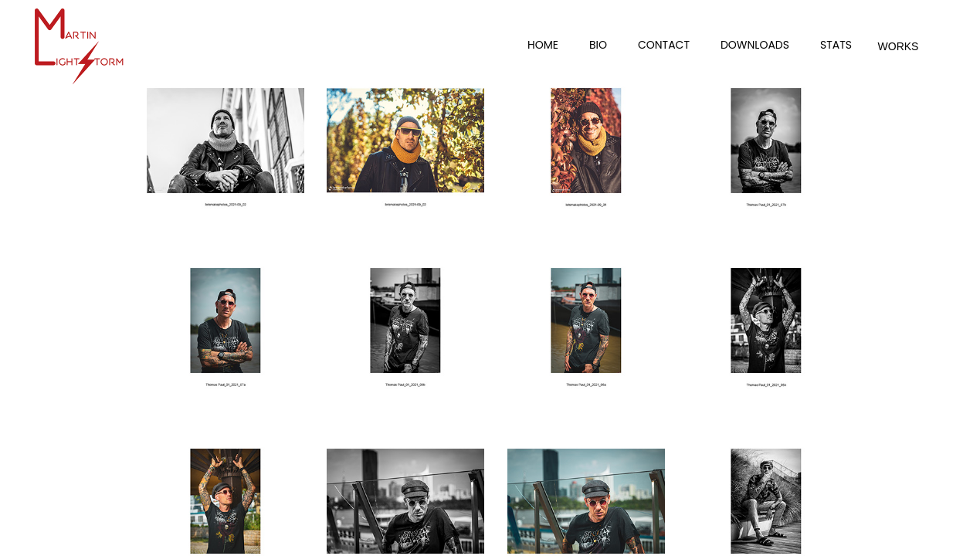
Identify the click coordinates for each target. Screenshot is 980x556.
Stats (836, 45)
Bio (598, 45)
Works (899, 46)
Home (543, 45)
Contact (664, 45)
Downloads (755, 45)
